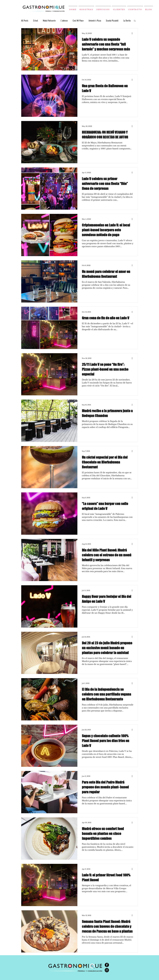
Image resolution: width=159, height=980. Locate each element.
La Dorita (127, 21)
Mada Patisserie (49, 21)
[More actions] (133, 33)
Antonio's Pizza (95, 21)
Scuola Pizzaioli (112, 21)
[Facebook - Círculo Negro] (107, 965)
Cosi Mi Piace (78, 21)
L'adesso (64, 21)
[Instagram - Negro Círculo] (107, 970)
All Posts (25, 21)
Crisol (36, 21)
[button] (135, 21)
